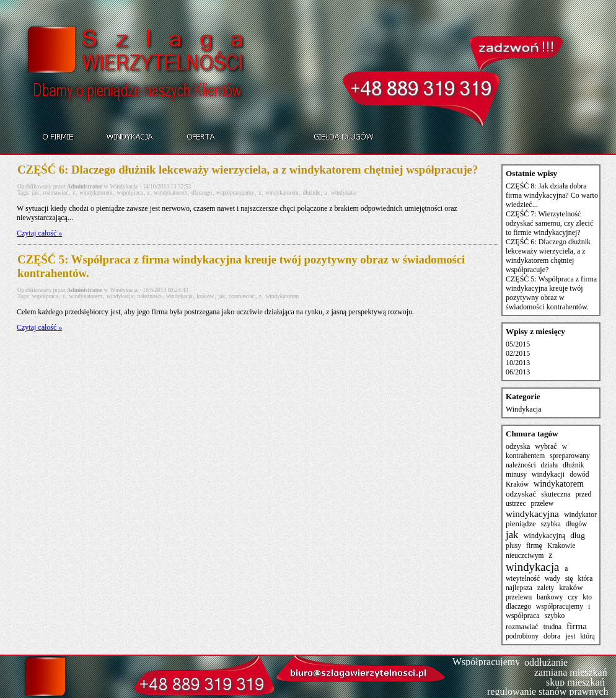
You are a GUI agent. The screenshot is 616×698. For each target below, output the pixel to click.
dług (578, 535)
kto (587, 597)
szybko (555, 616)
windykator (344, 193)
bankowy (550, 597)
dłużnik (312, 193)
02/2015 (518, 353)
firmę (534, 546)
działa (550, 465)
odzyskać (521, 494)
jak (35, 193)
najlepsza (519, 588)
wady (552, 578)
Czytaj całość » (39, 233)
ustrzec (516, 503)
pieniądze (521, 524)
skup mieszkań (575, 682)
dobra (552, 636)
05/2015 (518, 344)
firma (577, 626)
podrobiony (522, 636)
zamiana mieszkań (571, 672)
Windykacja (124, 187)
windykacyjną (544, 536)
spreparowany (570, 456)
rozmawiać (55, 193)
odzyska (518, 446)
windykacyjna (532, 514)
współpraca (130, 193)
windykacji (548, 474)
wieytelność (523, 578)
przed (584, 494)
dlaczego (202, 193)
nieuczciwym (525, 555)
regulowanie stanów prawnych (548, 691)
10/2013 (518, 363)
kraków (205, 296)
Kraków (517, 484)
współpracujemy (235, 193)
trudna (552, 627)
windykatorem (96, 193)
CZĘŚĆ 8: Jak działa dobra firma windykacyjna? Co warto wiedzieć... (552, 195)
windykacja (120, 296)
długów (577, 524)
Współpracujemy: (488, 662)
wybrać (546, 446)
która (586, 578)
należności (150, 296)
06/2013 (518, 372)
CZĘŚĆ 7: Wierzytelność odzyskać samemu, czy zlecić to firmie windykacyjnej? (549, 223)
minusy (516, 474)
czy (573, 597)
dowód (579, 474)
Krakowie (561, 546)
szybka (551, 524)
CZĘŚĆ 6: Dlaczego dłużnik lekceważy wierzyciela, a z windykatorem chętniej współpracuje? (248, 170)
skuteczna (556, 494)
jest (570, 636)
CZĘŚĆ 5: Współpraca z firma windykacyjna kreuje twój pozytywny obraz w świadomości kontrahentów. (241, 266)
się (569, 578)
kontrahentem (525, 456)
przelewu (519, 597)
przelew (542, 503)
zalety (546, 588)
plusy (513, 546)
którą (587, 636)
